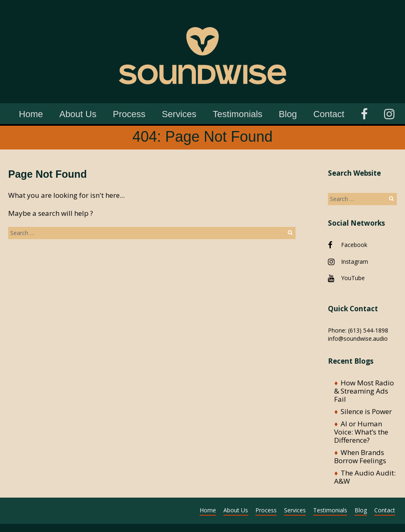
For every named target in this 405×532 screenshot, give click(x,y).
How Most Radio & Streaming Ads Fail (364, 391)
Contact (329, 114)
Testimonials (238, 114)
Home (31, 114)
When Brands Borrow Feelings (360, 456)
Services (179, 114)
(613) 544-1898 (368, 330)
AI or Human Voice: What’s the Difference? (361, 432)
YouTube (353, 278)
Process (129, 114)
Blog (288, 114)
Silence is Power (366, 411)
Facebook (354, 245)
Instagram (355, 261)
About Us (78, 114)
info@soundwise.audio (358, 338)
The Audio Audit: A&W (365, 477)
